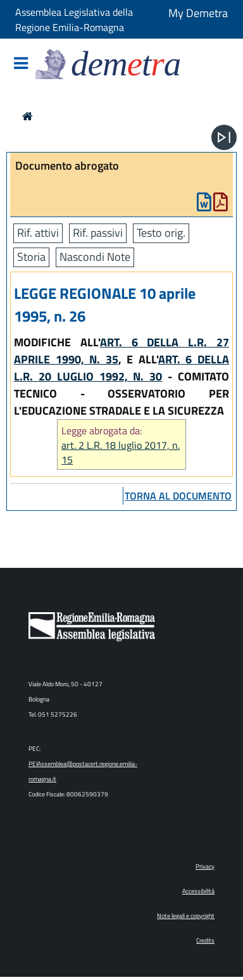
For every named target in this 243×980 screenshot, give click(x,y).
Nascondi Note (95, 257)
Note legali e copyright (186, 916)
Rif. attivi (38, 233)
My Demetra (198, 13)
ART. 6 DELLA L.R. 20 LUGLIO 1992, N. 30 (121, 368)
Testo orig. (161, 233)
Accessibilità (198, 891)
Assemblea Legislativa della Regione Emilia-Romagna (74, 20)
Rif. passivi (98, 233)
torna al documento (178, 496)
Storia (31, 257)
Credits (205, 940)
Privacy (205, 866)
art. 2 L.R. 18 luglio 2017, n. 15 (121, 453)
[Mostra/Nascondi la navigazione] (21, 64)
